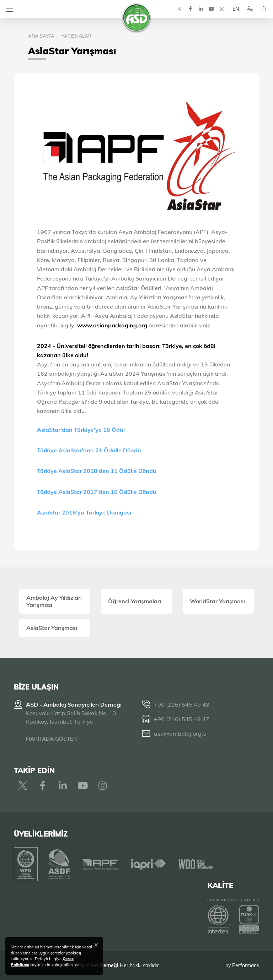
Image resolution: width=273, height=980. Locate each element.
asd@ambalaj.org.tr (181, 734)
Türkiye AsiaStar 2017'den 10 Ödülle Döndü (97, 492)
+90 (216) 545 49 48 (182, 704)
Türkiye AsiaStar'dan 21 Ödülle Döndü (90, 450)
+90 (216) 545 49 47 (182, 719)
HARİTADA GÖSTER (51, 739)
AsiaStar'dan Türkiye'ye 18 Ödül (82, 430)
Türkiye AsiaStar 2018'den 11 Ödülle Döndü (97, 471)
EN (236, 9)
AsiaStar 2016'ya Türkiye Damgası (85, 512)
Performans (246, 965)
